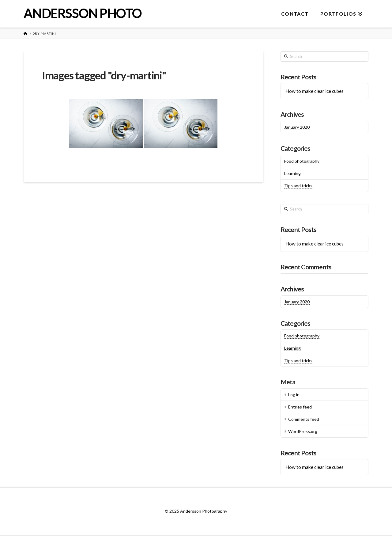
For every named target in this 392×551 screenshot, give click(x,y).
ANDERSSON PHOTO (83, 13)
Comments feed (304, 419)
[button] (386, 6)
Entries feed (300, 407)
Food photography (302, 161)
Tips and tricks (298, 186)
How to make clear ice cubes (315, 91)
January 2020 (297, 127)
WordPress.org (303, 431)
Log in (294, 395)
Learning (292, 173)
